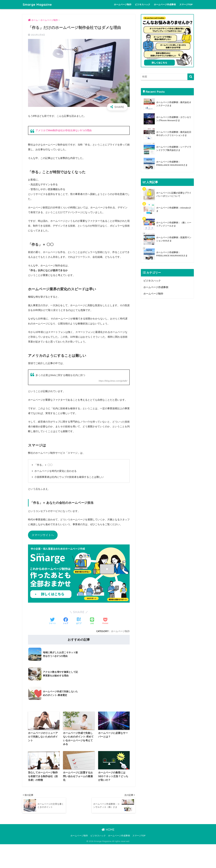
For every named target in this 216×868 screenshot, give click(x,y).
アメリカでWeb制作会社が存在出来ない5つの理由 (64, 130)
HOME (108, 810)
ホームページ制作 (123, 4)
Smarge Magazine (38, 4)
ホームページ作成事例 (165, 4)
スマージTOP (186, 4)
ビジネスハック (143, 4)
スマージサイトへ (43, 535)
